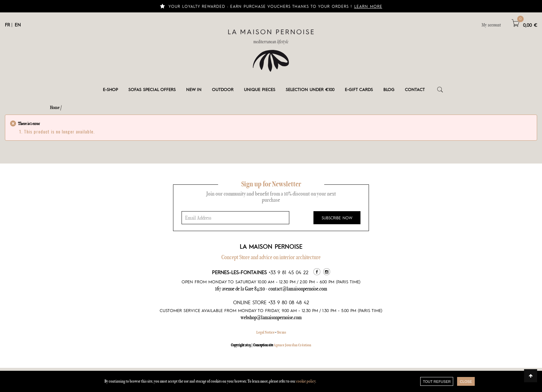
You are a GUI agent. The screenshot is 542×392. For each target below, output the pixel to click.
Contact (415, 89)
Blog (389, 89)
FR (7, 24)
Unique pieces (260, 89)
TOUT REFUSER (437, 382)
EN (18, 24)
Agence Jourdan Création (292, 345)
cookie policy (306, 381)
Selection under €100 (310, 89)
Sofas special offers (152, 89)
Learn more (368, 6)
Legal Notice (265, 332)
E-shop (110, 89)
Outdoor (223, 89)
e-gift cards (359, 89)
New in (194, 89)
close (466, 382)
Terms (281, 332)
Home (55, 107)
